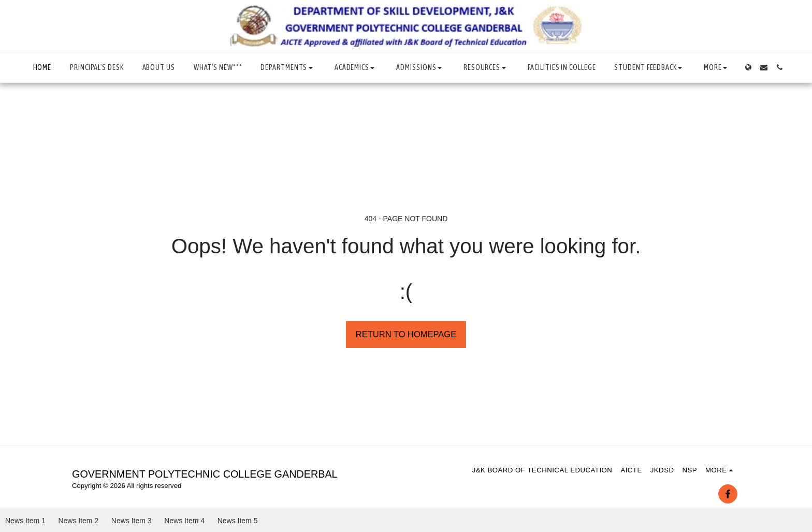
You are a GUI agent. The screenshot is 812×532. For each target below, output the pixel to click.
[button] (288, 68)
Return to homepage (406, 334)
